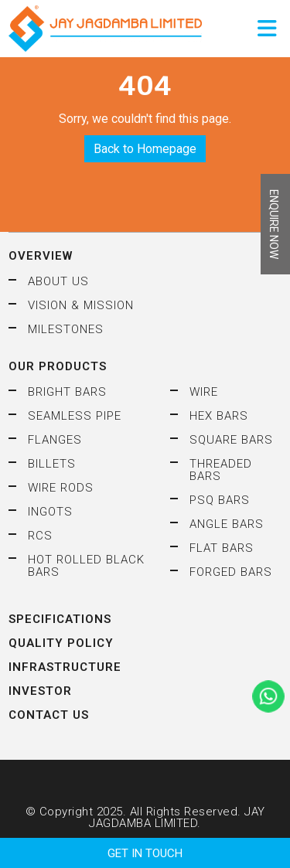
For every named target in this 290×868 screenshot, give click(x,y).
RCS (40, 536)
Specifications (60, 619)
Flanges (55, 440)
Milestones (66, 329)
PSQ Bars (220, 500)
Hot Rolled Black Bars (86, 566)
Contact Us (49, 715)
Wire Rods (61, 488)
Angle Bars (227, 524)
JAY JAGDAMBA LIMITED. (177, 817)
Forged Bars (231, 572)
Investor (40, 691)
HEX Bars (219, 416)
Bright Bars (67, 392)
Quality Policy (61, 643)
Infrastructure (65, 667)
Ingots (50, 512)
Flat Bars (222, 548)
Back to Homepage (145, 149)
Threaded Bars (221, 470)
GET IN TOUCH (145, 853)
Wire (204, 392)
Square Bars (231, 440)
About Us (58, 281)
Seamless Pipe (75, 416)
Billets (52, 464)
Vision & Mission (81, 305)
